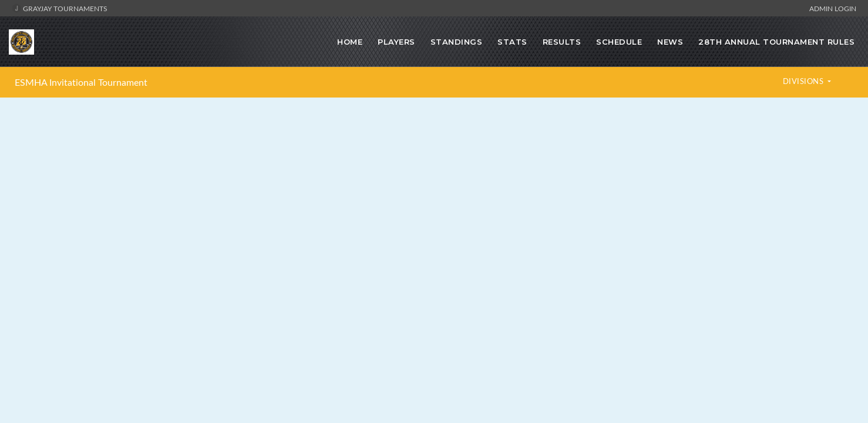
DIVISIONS (804, 81)
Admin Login (833, 8)
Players (396, 42)
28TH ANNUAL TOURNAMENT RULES (776, 42)
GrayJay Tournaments (60, 8)
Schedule (619, 42)
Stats (512, 42)
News (670, 42)
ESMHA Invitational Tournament (81, 82)
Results (562, 42)
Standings (457, 42)
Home (350, 42)
